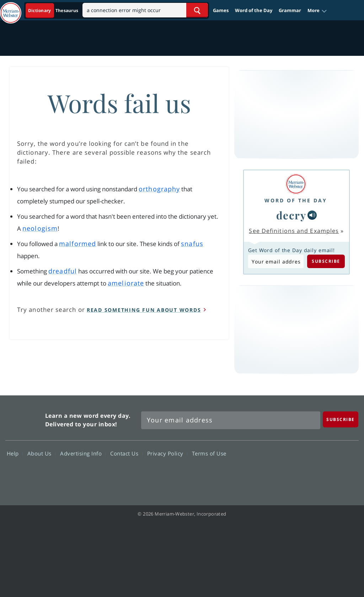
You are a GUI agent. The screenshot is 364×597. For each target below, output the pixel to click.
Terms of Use (209, 453)
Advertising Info (83, 453)
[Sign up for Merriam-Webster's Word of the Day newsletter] (231, 420)
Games (221, 10)
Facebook (268, 474)
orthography (159, 189)
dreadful (63, 271)
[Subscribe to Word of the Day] (276, 261)
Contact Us (126, 453)
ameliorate (126, 283)
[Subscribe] (341, 419)
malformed (77, 244)
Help (15, 453)
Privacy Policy (167, 453)
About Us (41, 453)
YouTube (319, 474)
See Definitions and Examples (294, 231)
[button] (317, 11)
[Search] (145, 10)
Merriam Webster (24, 418)
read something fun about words (144, 310)
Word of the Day (254, 10)
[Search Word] (197, 10)
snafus (192, 244)
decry (291, 215)
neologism (40, 228)
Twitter (294, 474)
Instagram (345, 474)
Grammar (290, 10)
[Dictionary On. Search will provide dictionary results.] (54, 10)
